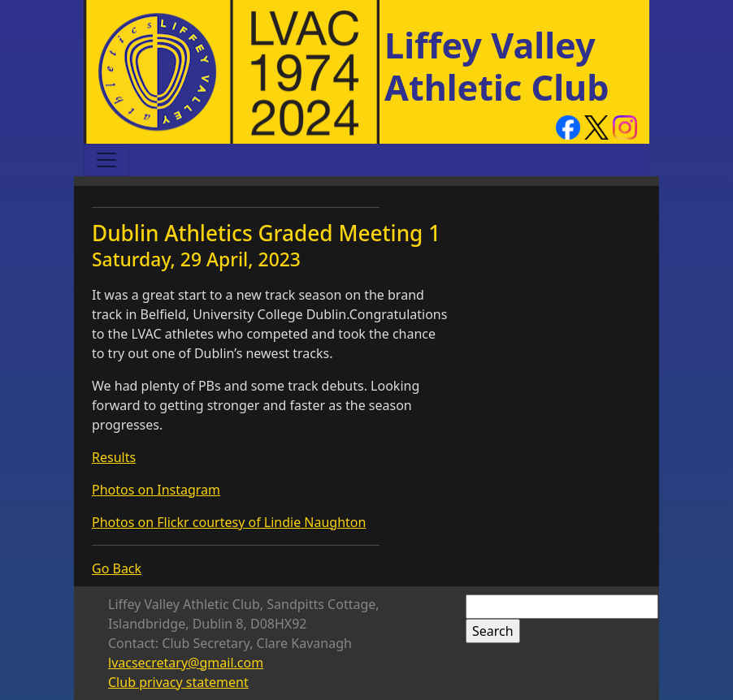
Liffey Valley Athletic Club (497, 66)
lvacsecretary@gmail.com (186, 663)
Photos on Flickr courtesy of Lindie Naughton (229, 522)
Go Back (117, 568)
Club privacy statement (178, 682)
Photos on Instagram (156, 490)
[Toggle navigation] (106, 160)
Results (114, 457)
